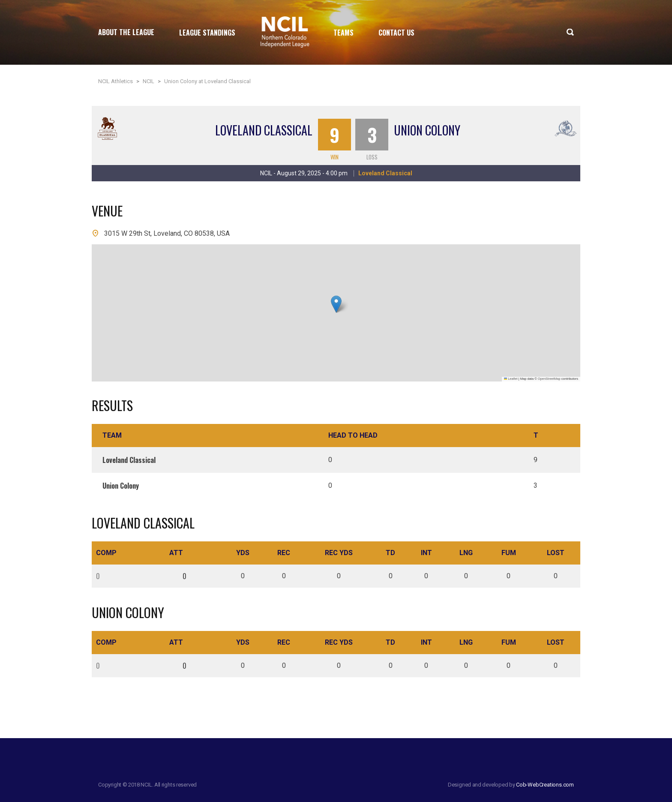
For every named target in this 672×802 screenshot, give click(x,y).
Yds (243, 553)
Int (426, 553)
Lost (556, 553)
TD (390, 553)
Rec (284, 553)
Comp (106, 553)
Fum (509, 553)
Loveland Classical (264, 130)
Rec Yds (339, 553)
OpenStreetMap (549, 379)
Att (176, 553)
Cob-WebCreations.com (545, 785)
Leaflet (511, 379)
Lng (466, 553)
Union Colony (427, 130)
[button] (336, 304)
